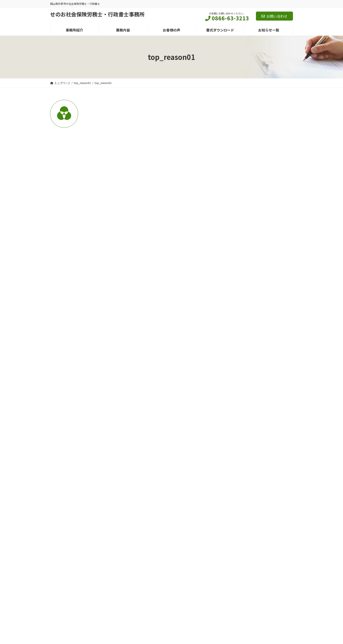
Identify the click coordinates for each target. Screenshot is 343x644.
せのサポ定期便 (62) (246, 145)
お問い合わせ (274, 16)
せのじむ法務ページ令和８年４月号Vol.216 (254, 239)
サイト (55, 270)
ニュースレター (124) (243, 134)
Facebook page (255, 587)
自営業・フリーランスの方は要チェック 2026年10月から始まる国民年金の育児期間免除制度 (259, 264)
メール (58, 246)
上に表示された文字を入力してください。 (83, 317)
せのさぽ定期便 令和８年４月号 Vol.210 (257, 219)
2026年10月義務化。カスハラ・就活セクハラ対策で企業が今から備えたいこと (258, 289)
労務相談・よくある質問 (262, 348)
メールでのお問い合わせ (234, 518)
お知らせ (255, 254)
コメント (59, 161)
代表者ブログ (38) (241, 167)
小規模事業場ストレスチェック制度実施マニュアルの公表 (259, 334)
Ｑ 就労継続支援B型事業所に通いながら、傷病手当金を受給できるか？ (256, 356)
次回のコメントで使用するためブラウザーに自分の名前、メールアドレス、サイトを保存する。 (129, 294)
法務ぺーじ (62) (242, 156)
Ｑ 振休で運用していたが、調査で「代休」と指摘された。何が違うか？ (257, 401)
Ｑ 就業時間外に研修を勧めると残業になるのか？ (259, 378)
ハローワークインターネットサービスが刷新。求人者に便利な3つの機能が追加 (259, 311)
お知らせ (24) (238, 113)
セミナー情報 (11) (241, 124)
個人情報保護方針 (65, 556)
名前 (56, 221)
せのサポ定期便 (258, 214)
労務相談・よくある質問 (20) (249, 178)
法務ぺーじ (256, 231)
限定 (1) (234, 188)
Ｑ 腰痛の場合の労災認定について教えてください (259, 423)
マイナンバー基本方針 (97, 556)
